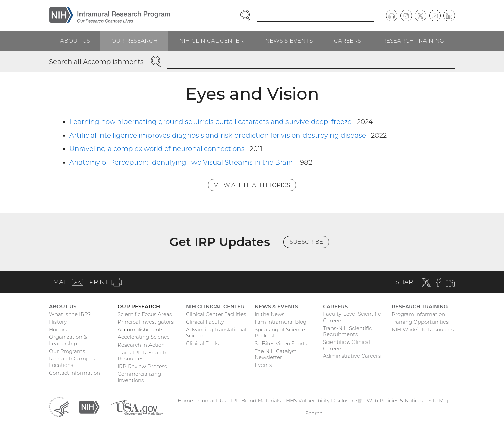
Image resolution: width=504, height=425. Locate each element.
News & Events (289, 41)
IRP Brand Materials (256, 400)
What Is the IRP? (70, 314)
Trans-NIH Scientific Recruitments (347, 331)
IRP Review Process (142, 366)
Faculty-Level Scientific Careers (352, 317)
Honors (58, 329)
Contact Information (75, 373)
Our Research (134, 41)
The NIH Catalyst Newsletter (276, 354)
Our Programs (67, 351)
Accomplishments (141, 329)
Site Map (439, 400)
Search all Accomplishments (96, 62)
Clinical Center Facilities (216, 314)
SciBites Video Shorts (281, 343)
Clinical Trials (202, 343)
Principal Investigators (146, 322)
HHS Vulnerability (324, 400)
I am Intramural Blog (281, 322)
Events (263, 365)
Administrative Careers (352, 356)
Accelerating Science (144, 337)
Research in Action (141, 345)
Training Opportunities (420, 322)
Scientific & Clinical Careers (347, 345)
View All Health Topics (252, 185)
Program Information (418, 314)
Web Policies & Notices (395, 400)
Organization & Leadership (68, 340)
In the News (270, 314)
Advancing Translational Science (216, 333)
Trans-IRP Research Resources (142, 356)
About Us (75, 41)
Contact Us (212, 400)
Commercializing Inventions (139, 377)
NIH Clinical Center (211, 41)
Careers (347, 41)
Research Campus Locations (72, 362)
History (58, 322)
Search (314, 413)
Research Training (413, 41)
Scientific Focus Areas (145, 314)
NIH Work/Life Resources (423, 329)
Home (185, 400)
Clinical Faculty (205, 322)
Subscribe (306, 242)
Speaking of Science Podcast (280, 333)
